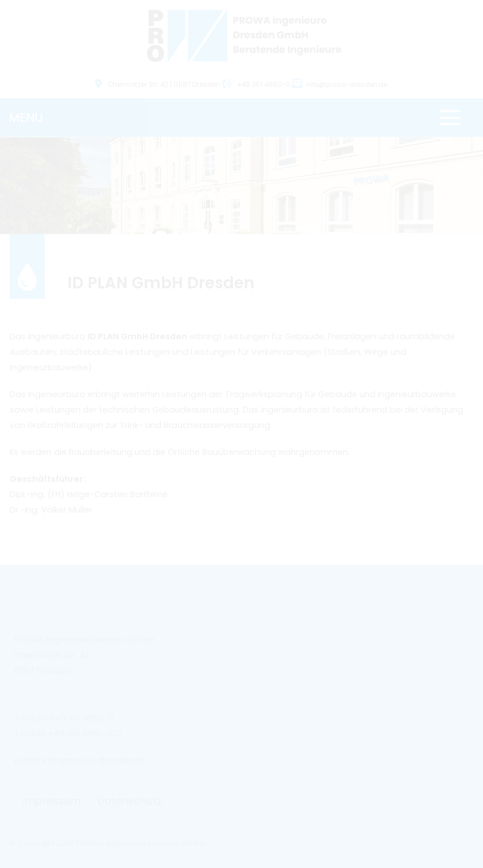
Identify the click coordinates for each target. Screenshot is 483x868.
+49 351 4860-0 (257, 85)
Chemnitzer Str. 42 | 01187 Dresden (159, 85)
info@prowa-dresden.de (347, 85)
